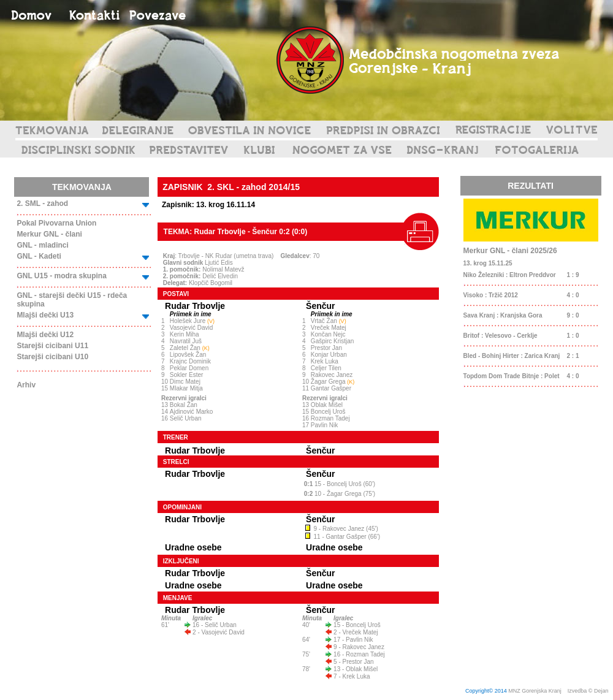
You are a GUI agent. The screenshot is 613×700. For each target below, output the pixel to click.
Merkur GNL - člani (49, 234)
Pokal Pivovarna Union (56, 223)
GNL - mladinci (42, 245)
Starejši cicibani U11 (52, 346)
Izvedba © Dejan (589, 691)
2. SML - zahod (42, 204)
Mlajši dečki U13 (45, 315)
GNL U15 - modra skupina (61, 276)
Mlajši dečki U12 (45, 335)
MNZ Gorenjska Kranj (535, 691)
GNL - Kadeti (39, 256)
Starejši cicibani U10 (52, 357)
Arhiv (26, 385)
